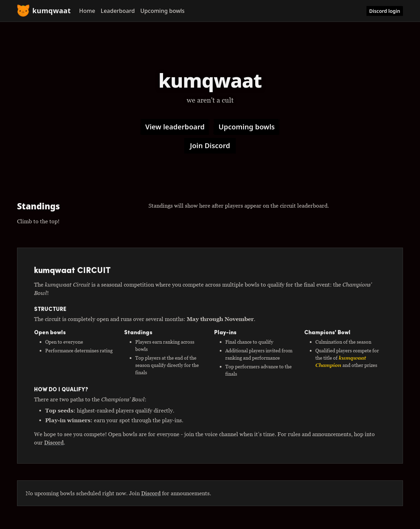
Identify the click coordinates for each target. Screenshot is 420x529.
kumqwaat (44, 11)
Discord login (385, 11)
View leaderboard (175, 127)
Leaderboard (118, 11)
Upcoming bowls (163, 11)
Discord (54, 442)
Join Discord (210, 146)
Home (87, 11)
